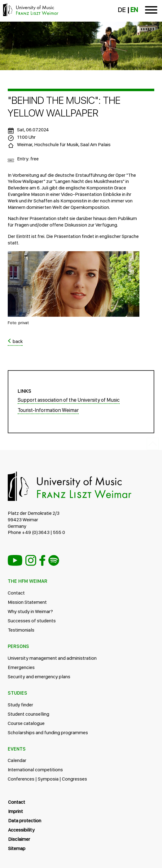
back (18, 341)
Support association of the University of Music (69, 400)
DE (122, 10)
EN (134, 10)
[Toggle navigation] (151, 11)
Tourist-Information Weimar (48, 410)
